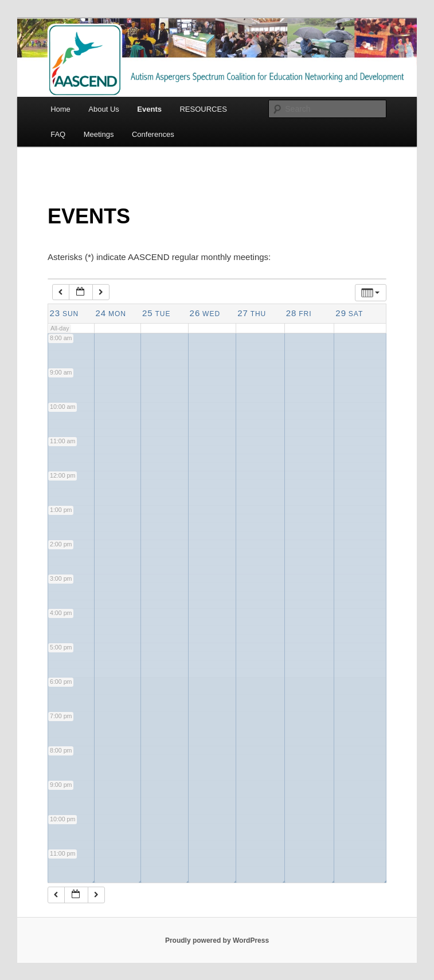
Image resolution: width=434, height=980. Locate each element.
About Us (103, 109)
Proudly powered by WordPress (217, 940)
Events (149, 109)
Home (60, 109)
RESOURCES (203, 109)
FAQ (58, 134)
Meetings (99, 134)
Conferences (153, 134)
